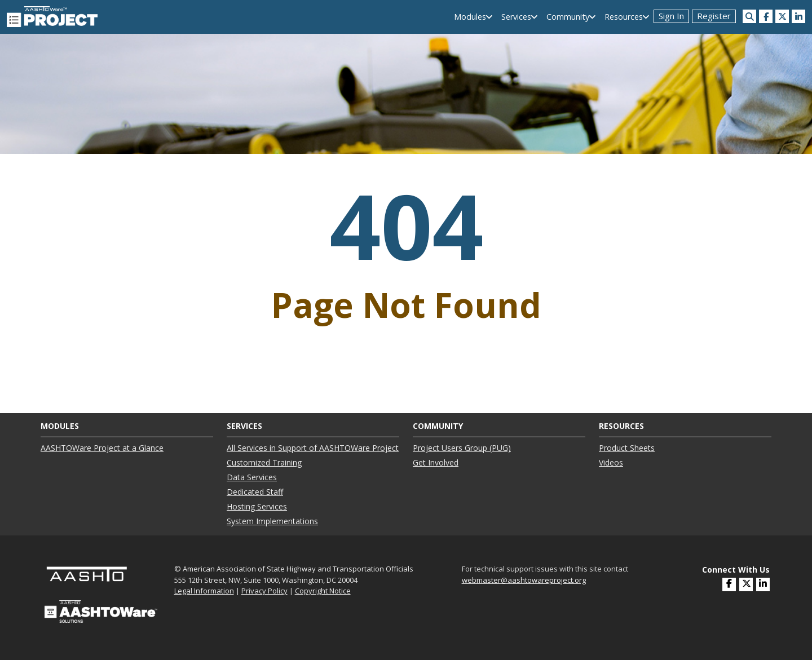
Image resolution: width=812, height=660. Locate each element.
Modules (470, 17)
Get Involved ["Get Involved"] (436, 462)
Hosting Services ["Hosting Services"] (257, 506)
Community (568, 17)
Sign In (671, 16)
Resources (624, 17)
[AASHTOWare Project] (52, 16)
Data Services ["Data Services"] (252, 477)
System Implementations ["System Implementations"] (272, 521)
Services (516, 17)
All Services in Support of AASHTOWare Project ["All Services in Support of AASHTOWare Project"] (313, 448)
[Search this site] (749, 16)
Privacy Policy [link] (264, 591)
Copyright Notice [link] (323, 591)
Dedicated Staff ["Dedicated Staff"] (255, 492)
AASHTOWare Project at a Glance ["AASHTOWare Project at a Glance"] (102, 448)
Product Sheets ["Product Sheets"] (627, 448)
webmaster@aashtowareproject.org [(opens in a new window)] (524, 580)
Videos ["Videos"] (611, 462)
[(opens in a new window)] (766, 16)
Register (714, 16)
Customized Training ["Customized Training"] (264, 462)
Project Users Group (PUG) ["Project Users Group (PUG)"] (462, 448)
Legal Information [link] (204, 591)
